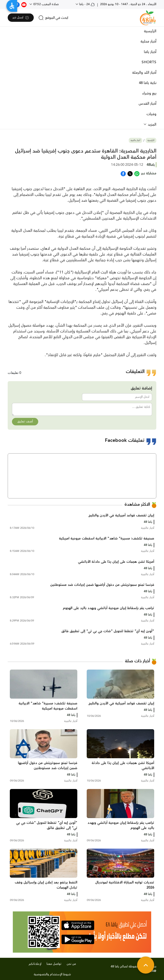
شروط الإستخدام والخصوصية (52, 974)
